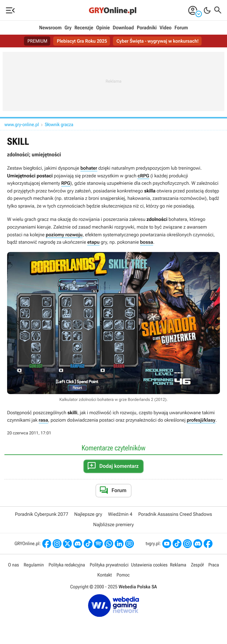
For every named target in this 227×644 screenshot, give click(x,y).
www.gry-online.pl (22, 125)
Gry (68, 28)
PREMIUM (38, 41)
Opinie (103, 28)
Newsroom (50, 28)
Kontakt (104, 575)
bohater (89, 168)
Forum (181, 28)
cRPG (143, 176)
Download (123, 28)
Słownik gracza (59, 125)
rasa (43, 420)
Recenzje (84, 28)
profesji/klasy (201, 420)
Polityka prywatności (109, 565)
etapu (93, 242)
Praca (214, 565)
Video (166, 28)
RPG (66, 183)
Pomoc (123, 575)
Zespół (197, 565)
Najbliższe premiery (113, 525)
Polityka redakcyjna (67, 565)
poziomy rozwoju (64, 235)
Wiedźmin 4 (120, 514)
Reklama (178, 565)
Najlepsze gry (88, 514)
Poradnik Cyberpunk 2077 (42, 514)
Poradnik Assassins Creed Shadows (175, 514)
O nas (13, 565)
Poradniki (147, 28)
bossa (147, 242)
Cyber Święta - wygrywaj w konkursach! (158, 41)
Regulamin (34, 565)
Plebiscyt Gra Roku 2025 (82, 41)
